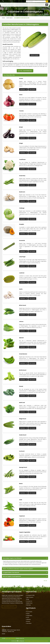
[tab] (25, 558)
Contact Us (29, 601)
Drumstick (22, 240)
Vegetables (9, 18)
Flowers (28, 621)
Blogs (28, 599)
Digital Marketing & (36, 641)
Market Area (29, 603)
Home (3, 18)
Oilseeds (28, 619)
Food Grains (29, 612)
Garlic (21, 289)
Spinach (21, 338)
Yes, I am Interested (25, 71)
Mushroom (22, 192)
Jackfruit (22, 273)
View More (29, 623)
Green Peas (22, 176)
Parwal (21, 386)
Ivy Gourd (22, 451)
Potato (21, 78)
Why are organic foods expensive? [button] (12, 576)
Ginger (21, 143)
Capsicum (22, 516)
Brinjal (21, 127)
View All (45, 581)
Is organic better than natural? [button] (11, 573)
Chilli (21, 500)
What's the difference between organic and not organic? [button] (18, 569)
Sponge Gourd (23, 467)
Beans (21, 484)
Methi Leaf (22, 403)
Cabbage (22, 208)
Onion (21, 95)
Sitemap (28, 605)
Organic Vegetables (25, 532)
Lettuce (21, 322)
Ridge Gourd (23, 419)
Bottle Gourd (23, 370)
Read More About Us (9, 607)
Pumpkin (22, 224)
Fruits (27, 618)
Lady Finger (22, 257)
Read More (24, 89)
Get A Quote (35, 55)
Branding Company (44, 641)
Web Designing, (28, 641)
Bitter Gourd (23, 305)
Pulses (28, 614)
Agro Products (30, 597)
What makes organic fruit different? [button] (12, 558)
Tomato (21, 111)
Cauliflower (22, 159)
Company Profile (30, 595)
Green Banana (23, 354)
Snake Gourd (23, 435)
